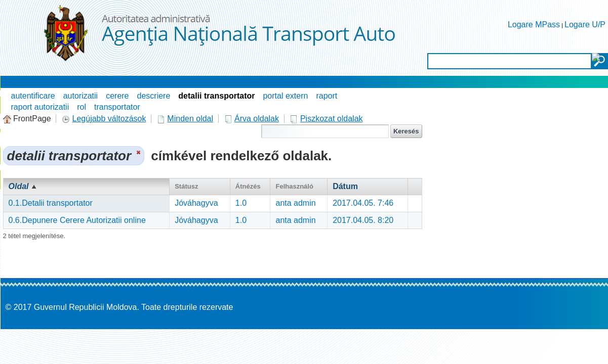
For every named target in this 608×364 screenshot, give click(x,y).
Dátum (345, 186)
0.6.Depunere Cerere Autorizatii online (77, 220)
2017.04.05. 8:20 (363, 220)
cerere (117, 96)
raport (327, 96)
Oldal (19, 186)
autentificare (33, 96)
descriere (154, 96)
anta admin (295, 203)
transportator (117, 107)
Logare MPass (534, 25)
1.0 (241, 203)
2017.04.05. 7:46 (363, 203)
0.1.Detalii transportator (51, 203)
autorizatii (80, 96)
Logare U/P (585, 25)
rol (82, 107)
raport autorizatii (40, 107)
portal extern (285, 96)
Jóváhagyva (196, 203)
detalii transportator (216, 96)
